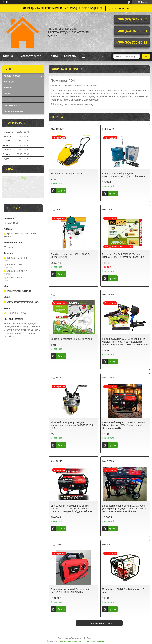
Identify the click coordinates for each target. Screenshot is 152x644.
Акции (7, 94)
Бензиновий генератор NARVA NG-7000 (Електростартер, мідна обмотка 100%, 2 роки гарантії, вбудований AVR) (124, 509)
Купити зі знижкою (118, 8)
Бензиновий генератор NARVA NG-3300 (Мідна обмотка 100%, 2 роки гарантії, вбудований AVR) (123, 425)
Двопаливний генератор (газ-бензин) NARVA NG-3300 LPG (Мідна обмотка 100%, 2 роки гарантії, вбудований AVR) (72, 509)
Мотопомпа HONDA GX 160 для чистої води (123, 591)
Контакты (70, 56)
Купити (61, 191)
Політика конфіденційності (94, 641)
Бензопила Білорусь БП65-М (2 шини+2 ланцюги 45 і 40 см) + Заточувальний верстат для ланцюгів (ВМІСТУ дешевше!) (125, 342)
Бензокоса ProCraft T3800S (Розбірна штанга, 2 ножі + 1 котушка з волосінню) (124, 255)
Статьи (7, 99)
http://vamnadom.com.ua (19, 291)
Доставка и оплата (13, 105)
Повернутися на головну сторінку (73, 104)
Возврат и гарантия (14, 111)
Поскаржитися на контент (70, 641)
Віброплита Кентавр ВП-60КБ (66, 173)
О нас (54, 56)
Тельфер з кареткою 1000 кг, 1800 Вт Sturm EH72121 (70, 255)
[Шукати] (146, 56)
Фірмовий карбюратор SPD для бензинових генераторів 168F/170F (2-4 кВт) (72, 425)
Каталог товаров (30, 56)
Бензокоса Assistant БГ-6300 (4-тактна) (72, 339)
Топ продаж (10, 82)
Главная (8, 56)
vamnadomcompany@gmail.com (23, 302)
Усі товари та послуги (98, 623)
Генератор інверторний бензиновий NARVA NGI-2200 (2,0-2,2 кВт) (70, 591)
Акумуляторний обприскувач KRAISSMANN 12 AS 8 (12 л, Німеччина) (124, 175)
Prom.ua (91, 638)
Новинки (8, 88)
